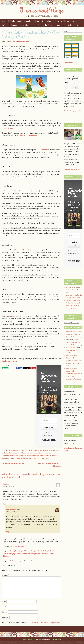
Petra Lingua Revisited (18, 546)
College (71, 25)
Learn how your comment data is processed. (44, 623)
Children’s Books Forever (28, 136)
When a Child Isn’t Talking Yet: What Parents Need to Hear (74, 290)
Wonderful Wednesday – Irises (13, 463)
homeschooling (13, 450)
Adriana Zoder (24, 41)
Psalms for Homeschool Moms (23, 25)
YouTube (5, 25)
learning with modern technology (29, 456)
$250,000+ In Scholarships (74, 295)
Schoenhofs (45, 150)
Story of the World (45, 25)
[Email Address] (49, 420)
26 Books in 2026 (15, 21)
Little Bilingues (9, 128)
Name (4, 602)
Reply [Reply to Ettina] (5, 504)
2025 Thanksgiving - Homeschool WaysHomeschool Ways (73, 358)
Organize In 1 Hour (32, 21)
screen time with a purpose (43, 453)
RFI (11, 316)
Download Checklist (70, 62)
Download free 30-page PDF (73, 111)
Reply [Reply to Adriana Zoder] (8, 532)
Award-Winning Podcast (66, 21)
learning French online (25, 450)
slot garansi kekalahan (73, 347)
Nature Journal (48, 21)
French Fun (60, 25)
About (79, 25)
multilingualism (12, 453)
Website (4, 612)
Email (4, 607)
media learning (38, 450)
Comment (5, 575)
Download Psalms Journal (72, 169)
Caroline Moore (57, 639)
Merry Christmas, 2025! (73, 300)
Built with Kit (49, 440)
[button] (49, 405)
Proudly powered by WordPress (32, 639)
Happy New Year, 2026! (73, 298)
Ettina (5, 484)
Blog (3, 21)
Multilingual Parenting (10, 361)
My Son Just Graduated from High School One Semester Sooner (73, 306)
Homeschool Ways (42, 10)
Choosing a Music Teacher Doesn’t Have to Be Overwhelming (74, 334)
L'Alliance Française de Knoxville (21, 561)
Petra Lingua (28, 250)
